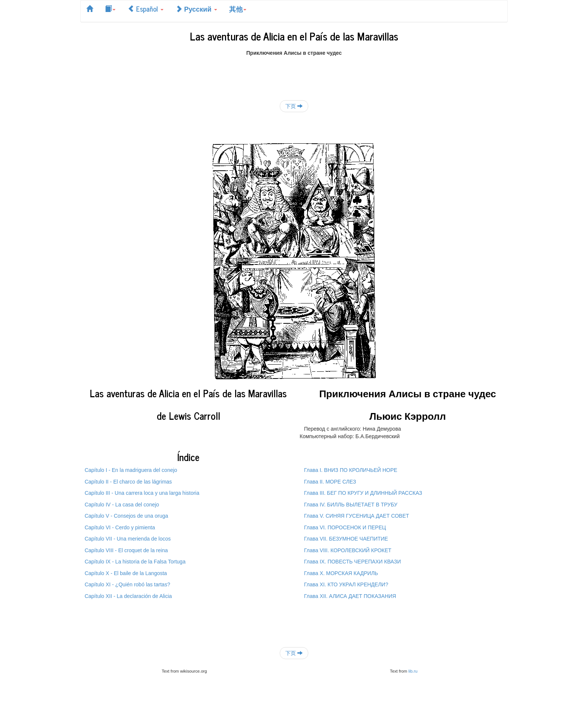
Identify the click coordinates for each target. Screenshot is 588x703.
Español (145, 9)
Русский (196, 9)
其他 (238, 9)
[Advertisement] (294, 74)
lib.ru (413, 671)
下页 (294, 106)
